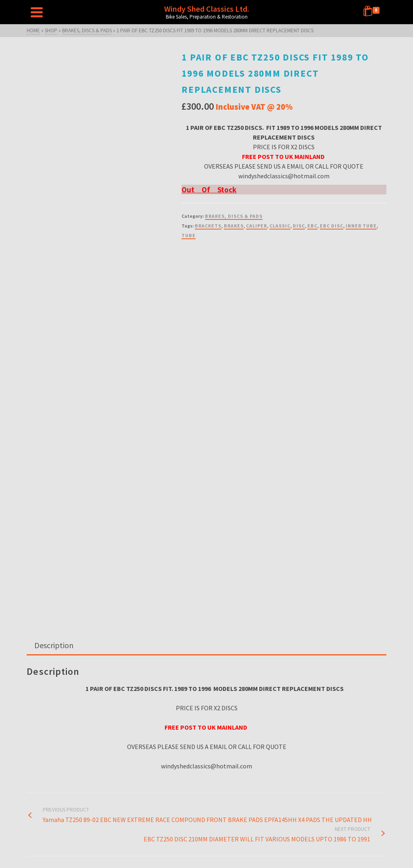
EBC (312, 226)
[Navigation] (37, 12)
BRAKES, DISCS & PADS (234, 216)
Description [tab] (54, 513)
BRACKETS (208, 226)
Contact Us (179, 847)
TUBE (189, 235)
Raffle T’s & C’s (292, 847)
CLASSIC (280, 226)
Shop (156, 847)
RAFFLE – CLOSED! (125, 847)
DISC (299, 226)
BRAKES (234, 226)
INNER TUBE (361, 226)
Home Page (90, 847)
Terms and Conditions (217, 847)
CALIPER (257, 226)
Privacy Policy (258, 847)
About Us (251, 838)
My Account (323, 847)
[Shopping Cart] (373, 12)
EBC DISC (332, 226)
